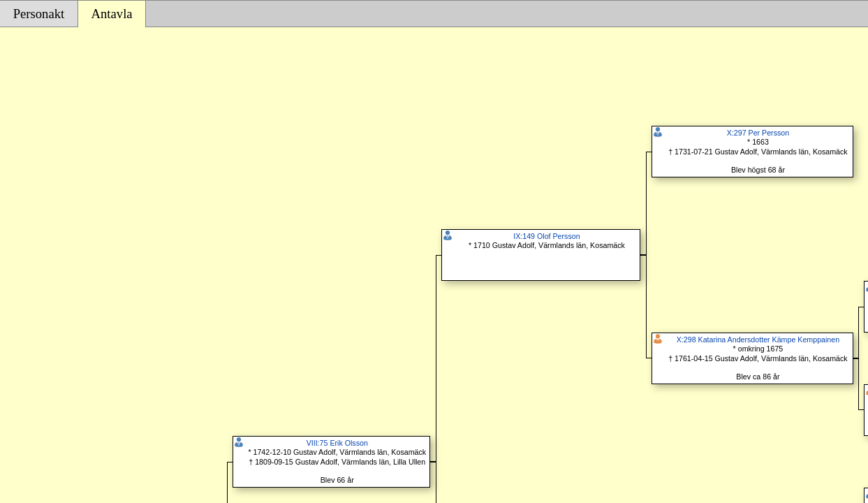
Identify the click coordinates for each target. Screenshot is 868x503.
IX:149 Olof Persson (546, 236)
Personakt (39, 14)
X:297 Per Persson (758, 133)
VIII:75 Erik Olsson (337, 443)
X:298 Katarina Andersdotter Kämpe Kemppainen (758, 340)
